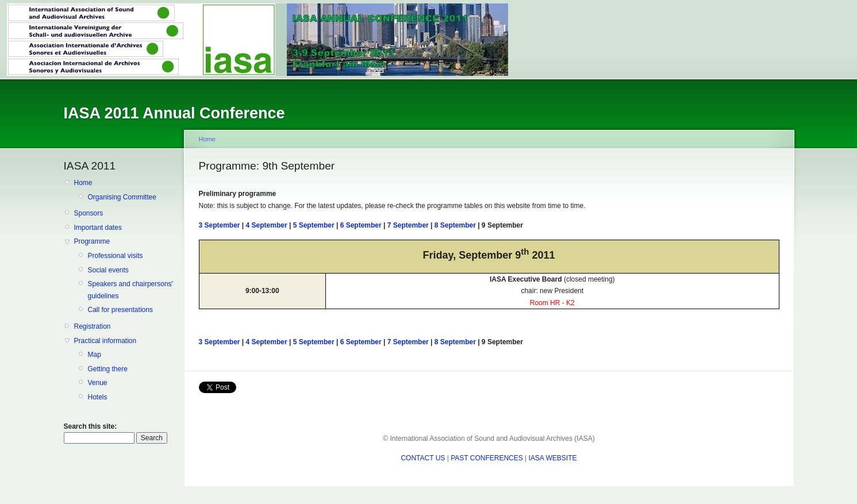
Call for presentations (120, 310)
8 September (455, 225)
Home (83, 183)
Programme (92, 241)
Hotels (98, 397)
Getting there (108, 369)
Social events (108, 270)
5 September (314, 225)
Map (95, 355)
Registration (93, 326)
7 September (408, 225)
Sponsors (89, 213)
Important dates (98, 228)
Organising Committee (122, 197)
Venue (98, 383)
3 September (220, 225)
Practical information (105, 341)
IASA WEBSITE (553, 458)
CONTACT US (423, 458)
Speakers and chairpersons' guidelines (130, 290)
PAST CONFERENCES (487, 458)
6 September (361, 225)
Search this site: (91, 426)
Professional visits (116, 256)
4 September (267, 225)
